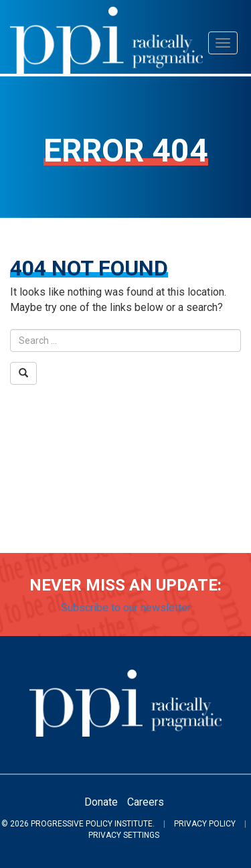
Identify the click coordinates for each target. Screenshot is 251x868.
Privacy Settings (124, 835)
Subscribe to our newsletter (126, 608)
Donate (101, 802)
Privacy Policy (205, 824)
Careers (146, 802)
